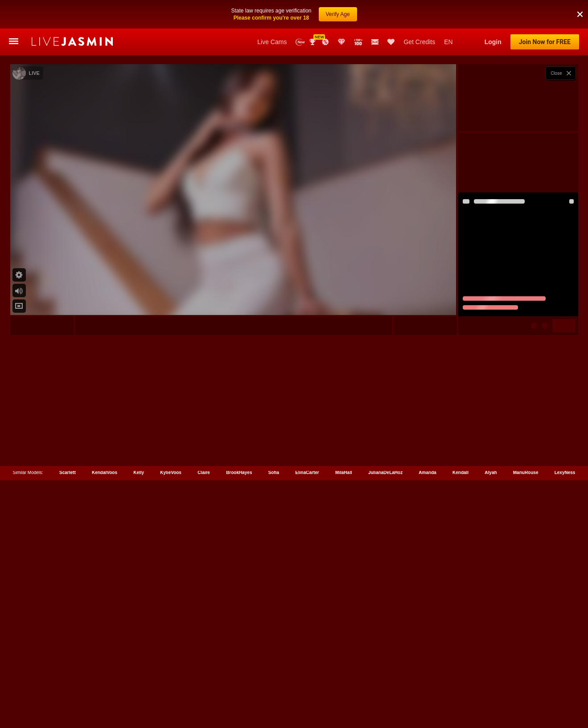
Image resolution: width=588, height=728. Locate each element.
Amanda (427, 688)
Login (493, 42)
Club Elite (341, 42)
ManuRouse (526, 688)
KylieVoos (171, 688)
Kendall (461, 688)
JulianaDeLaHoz (385, 688)
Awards (313, 42)
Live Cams (272, 42)
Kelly (139, 688)
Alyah (491, 688)
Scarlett (68, 688)
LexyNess (565, 688)
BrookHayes (239, 688)
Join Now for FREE (545, 42)
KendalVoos (105, 688)
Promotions (325, 42)
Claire (204, 688)
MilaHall (344, 688)
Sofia (274, 688)
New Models (300, 42)
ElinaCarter (307, 688)
